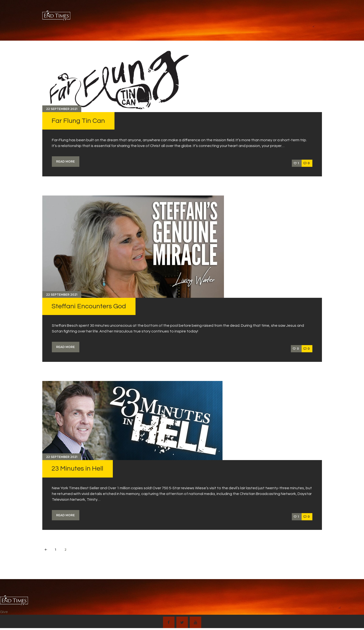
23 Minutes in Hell (77, 469)
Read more (65, 161)
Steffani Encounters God (89, 306)
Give (4, 612)
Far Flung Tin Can (78, 121)
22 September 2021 (62, 109)
